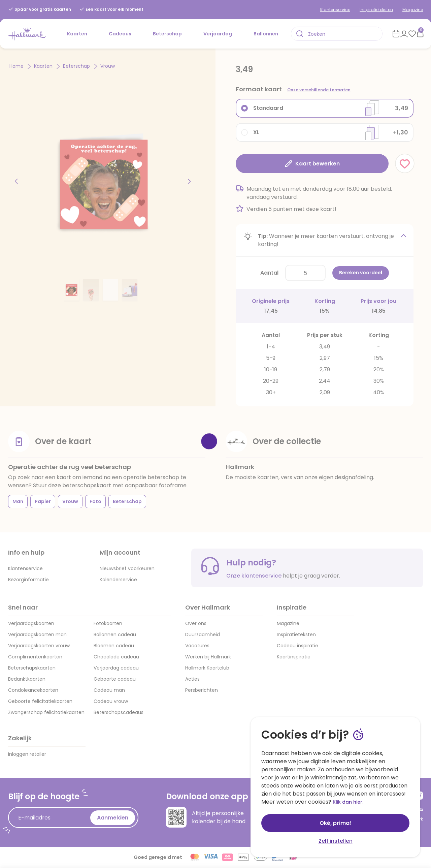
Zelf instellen (336, 841)
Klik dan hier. (348, 802)
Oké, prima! (335, 823)
